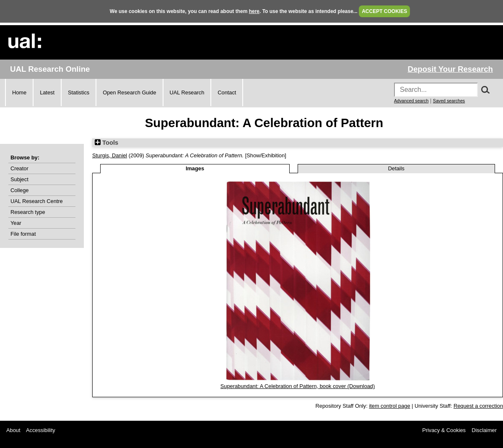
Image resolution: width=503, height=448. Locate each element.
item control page (389, 406)
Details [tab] (396, 168)
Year (16, 223)
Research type (28, 212)
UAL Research (187, 92)
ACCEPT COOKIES (384, 11)
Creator (19, 168)
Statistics (79, 92)
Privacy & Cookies (444, 430)
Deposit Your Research (450, 69)
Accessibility (41, 430)
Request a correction (478, 406)
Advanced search (411, 101)
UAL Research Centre (37, 201)
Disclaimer (484, 430)
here (254, 11)
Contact (227, 92)
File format (23, 234)
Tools (106, 143)
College (19, 190)
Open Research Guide (129, 92)
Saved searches (449, 101)
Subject (19, 179)
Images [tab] (195, 168)
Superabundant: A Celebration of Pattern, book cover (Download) (298, 386)
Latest (47, 92)
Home (19, 92)
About (13, 430)
